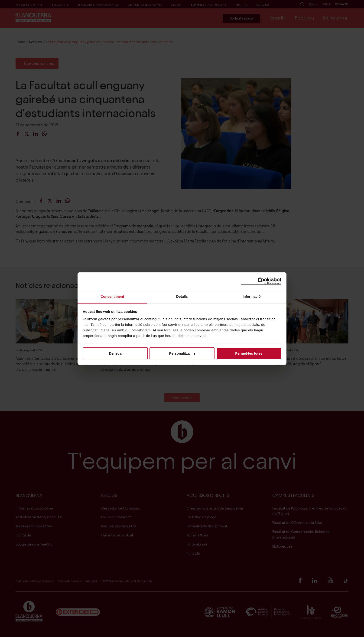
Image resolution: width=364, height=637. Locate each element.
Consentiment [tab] (112, 296)
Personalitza (182, 353)
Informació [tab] (252, 296)
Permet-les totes (249, 353)
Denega (115, 353)
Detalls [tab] (182, 296)
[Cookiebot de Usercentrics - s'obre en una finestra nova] (261, 281)
